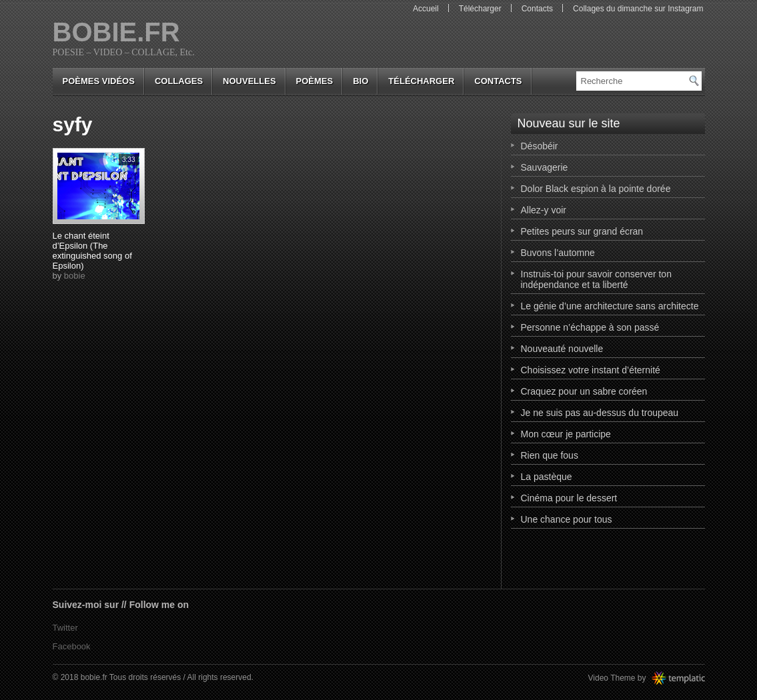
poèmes (315, 81)
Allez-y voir (544, 210)
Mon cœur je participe (566, 434)
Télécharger (480, 9)
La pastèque (547, 477)
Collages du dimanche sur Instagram (638, 9)
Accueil (426, 9)
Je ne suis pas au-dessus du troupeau (600, 413)
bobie (75, 276)
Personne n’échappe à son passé (590, 327)
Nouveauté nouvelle (562, 349)
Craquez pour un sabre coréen (584, 391)
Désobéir (540, 146)
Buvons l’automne (558, 253)
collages (179, 81)
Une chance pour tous (567, 519)
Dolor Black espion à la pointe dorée (596, 189)
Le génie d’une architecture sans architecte (610, 306)
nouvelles (249, 81)
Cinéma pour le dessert (569, 498)
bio (360, 81)
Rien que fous (550, 455)
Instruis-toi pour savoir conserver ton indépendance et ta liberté (596, 279)
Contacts (537, 9)
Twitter (65, 628)
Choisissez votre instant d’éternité (591, 370)
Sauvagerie (545, 167)
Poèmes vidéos (99, 81)
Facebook (72, 646)
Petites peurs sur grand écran (582, 231)
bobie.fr (116, 32)
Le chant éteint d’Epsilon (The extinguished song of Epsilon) (92, 251)
